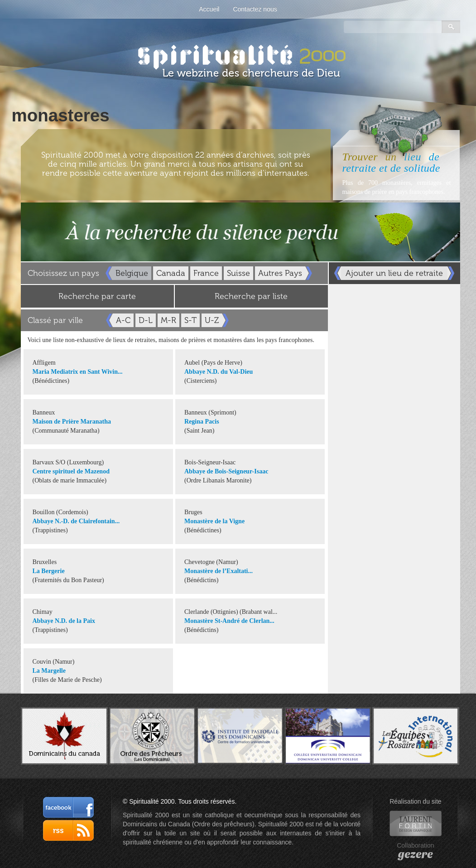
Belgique (132, 273)
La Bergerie (49, 571)
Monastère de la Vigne (214, 521)
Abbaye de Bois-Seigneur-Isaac (226, 471)
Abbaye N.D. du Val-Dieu (219, 372)
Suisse (238, 273)
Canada (171, 273)
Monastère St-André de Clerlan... (229, 621)
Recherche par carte (97, 296)
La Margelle (49, 671)
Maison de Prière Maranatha (72, 422)
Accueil (209, 9)
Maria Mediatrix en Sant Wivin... (78, 372)
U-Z (212, 320)
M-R (168, 320)
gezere (416, 854)
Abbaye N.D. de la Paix (64, 621)
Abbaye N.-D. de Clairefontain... (76, 521)
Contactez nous (255, 9)
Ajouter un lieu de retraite (394, 273)
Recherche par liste (251, 296)
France (206, 273)
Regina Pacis (202, 422)
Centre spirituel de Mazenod (71, 471)
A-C (123, 320)
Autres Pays (280, 273)
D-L (146, 320)
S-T (190, 320)
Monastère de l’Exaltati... (219, 571)
